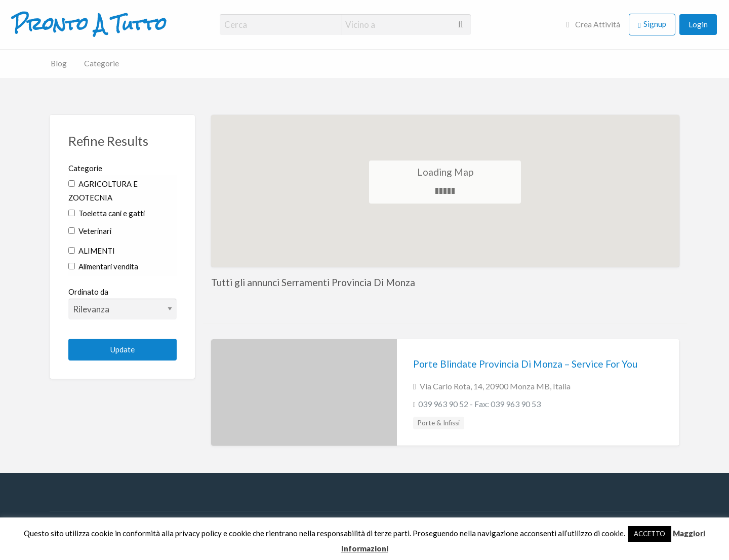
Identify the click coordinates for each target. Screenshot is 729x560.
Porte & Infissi (438, 423)
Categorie (102, 63)
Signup (655, 24)
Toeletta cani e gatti (107, 213)
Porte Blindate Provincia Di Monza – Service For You (525, 364)
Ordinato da (123, 303)
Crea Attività (593, 24)
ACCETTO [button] (650, 534)
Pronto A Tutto (89, 24)
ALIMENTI (92, 251)
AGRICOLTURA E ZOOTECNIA (103, 191)
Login (698, 24)
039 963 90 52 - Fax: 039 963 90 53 (479, 404)
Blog (59, 63)
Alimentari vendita (103, 266)
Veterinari (90, 231)
